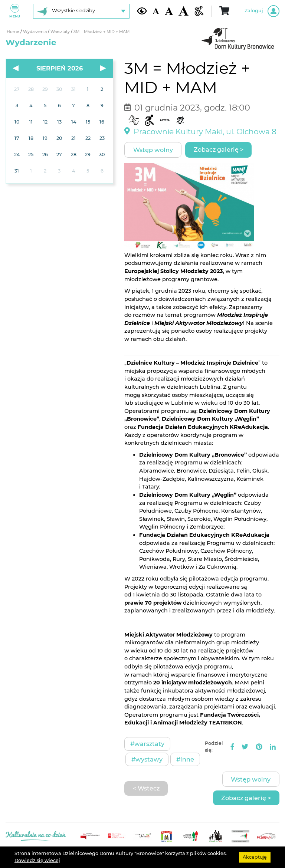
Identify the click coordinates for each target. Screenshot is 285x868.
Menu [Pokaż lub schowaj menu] (15, 11)
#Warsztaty (147, 744)
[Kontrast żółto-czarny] (142, 11)
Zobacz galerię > (219, 149)
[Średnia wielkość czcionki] (169, 11)
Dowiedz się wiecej (37, 860)
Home (14, 32)
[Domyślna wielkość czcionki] (156, 11)
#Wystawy (147, 759)
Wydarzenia (35, 32)
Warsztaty (61, 32)
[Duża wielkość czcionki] (184, 11)
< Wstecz (146, 788)
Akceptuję (255, 857)
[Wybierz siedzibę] (81, 11)
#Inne (185, 759)
